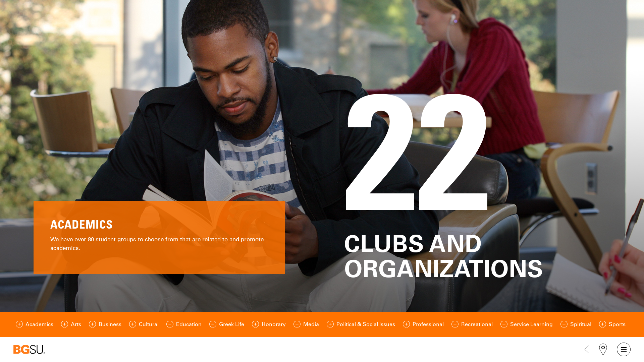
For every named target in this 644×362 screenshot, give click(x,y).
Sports (617, 324)
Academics (39, 324)
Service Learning (531, 324)
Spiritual (581, 324)
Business (110, 324)
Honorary (274, 324)
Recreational (477, 324)
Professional (428, 324)
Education (189, 324)
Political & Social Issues (366, 324)
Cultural (149, 324)
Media (311, 324)
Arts (76, 324)
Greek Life (232, 324)
